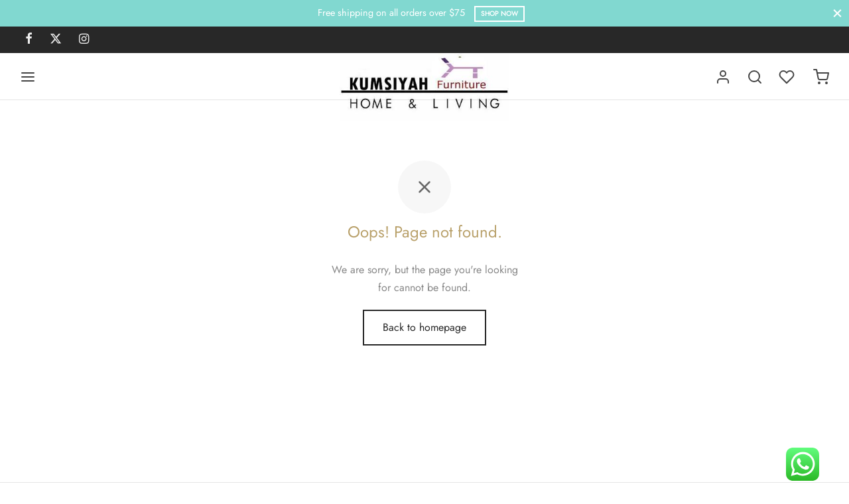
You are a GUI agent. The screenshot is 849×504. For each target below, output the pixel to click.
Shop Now (499, 14)
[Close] (837, 13)
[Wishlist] (788, 77)
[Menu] (28, 77)
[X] (56, 40)
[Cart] (821, 77)
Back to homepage (424, 327)
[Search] (755, 77)
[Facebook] (29, 40)
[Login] (723, 77)
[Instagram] (84, 40)
